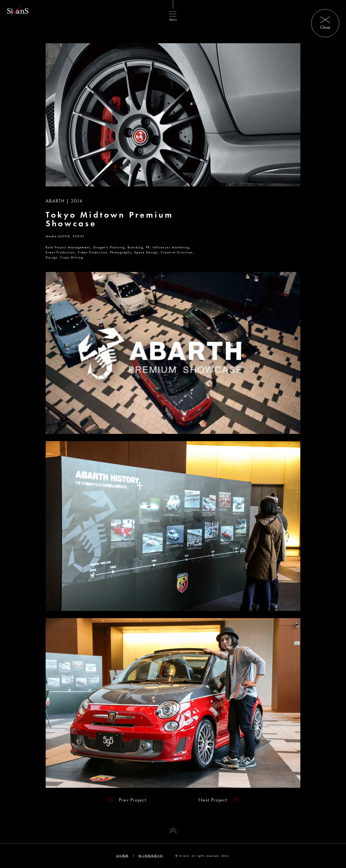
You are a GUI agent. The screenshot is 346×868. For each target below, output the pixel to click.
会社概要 (122, 856)
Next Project (213, 800)
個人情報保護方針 (151, 856)
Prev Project (133, 800)
